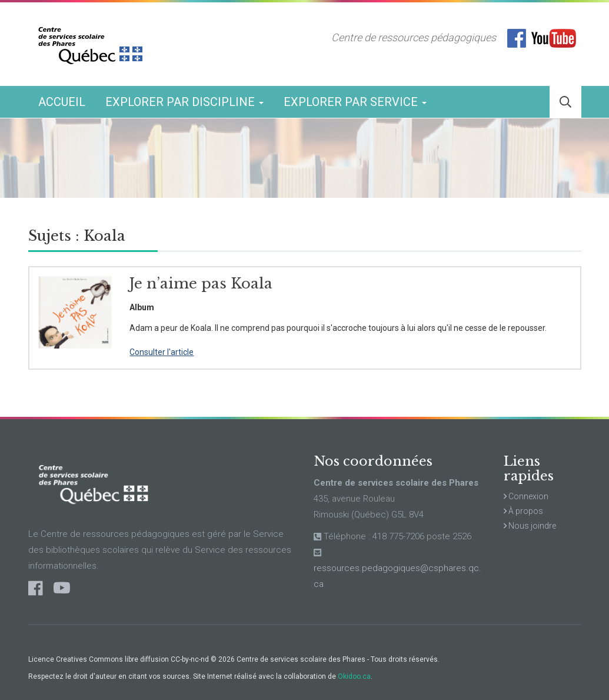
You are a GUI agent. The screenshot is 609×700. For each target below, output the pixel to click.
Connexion (526, 496)
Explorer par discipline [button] (184, 102)
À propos (523, 511)
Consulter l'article (162, 352)
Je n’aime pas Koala (201, 283)
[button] (565, 102)
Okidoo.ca (354, 676)
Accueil (62, 102)
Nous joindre (530, 526)
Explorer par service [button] (355, 102)
